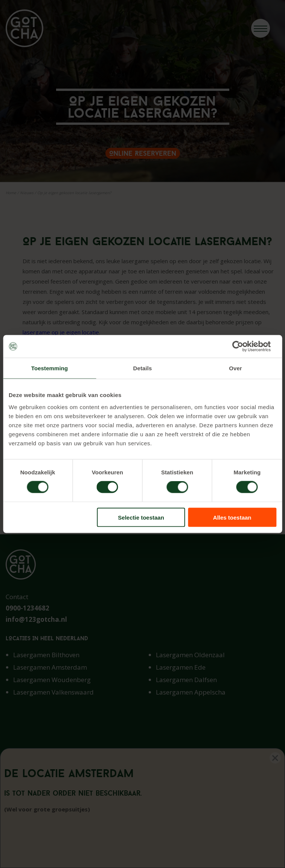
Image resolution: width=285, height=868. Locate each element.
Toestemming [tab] (50, 368)
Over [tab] (235, 368)
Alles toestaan (232, 517)
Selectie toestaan (141, 517)
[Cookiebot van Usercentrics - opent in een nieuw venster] (243, 347)
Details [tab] (143, 368)
